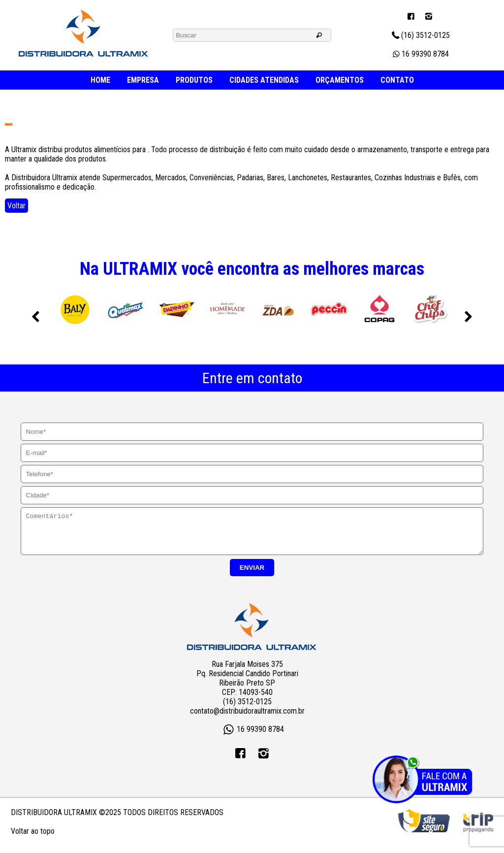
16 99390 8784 (420, 54)
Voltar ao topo (33, 838)
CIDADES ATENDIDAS (264, 80)
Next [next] (469, 317)
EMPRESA (143, 80)
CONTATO (397, 80)
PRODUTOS (194, 80)
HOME (100, 80)
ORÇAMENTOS (340, 80)
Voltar (16, 206)
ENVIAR (252, 575)
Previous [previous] (35, 317)
